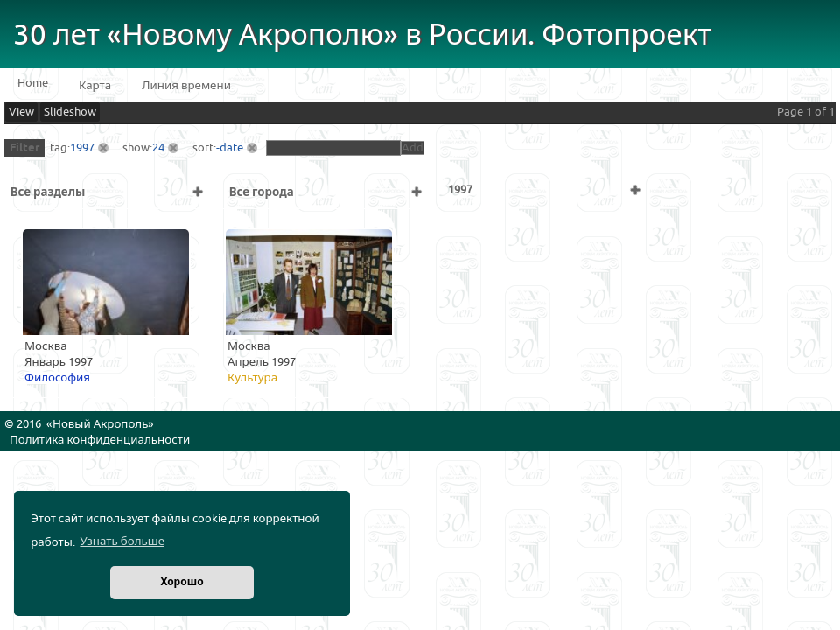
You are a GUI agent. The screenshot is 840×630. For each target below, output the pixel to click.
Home (33, 83)
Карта (95, 86)
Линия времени (186, 86)
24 (158, 148)
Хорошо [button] (182, 582)
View (21, 112)
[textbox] (333, 148)
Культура (252, 378)
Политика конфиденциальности (100, 440)
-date (230, 148)
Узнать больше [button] (122, 542)
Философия (57, 378)
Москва (46, 346)
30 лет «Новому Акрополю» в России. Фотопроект (362, 35)
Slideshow (70, 112)
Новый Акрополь (100, 424)
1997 (82, 148)
